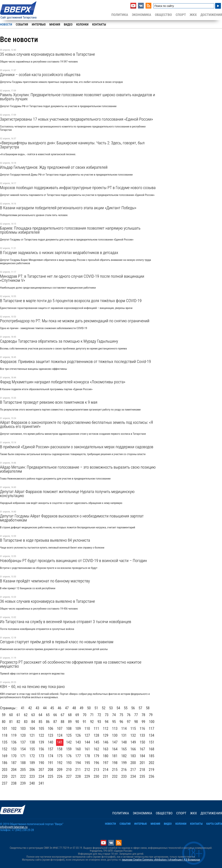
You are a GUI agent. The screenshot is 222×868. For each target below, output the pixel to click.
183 (133, 756)
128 (96, 735)
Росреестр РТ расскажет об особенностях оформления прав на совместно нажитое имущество (71, 664)
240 (32, 783)
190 (41, 763)
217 (133, 770)
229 (87, 776)
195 (87, 763)
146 (106, 742)
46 (60, 708)
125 (69, 735)
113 (115, 729)
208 (51, 770)
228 (78, 776)
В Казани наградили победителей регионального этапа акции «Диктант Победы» (68, 208)
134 (152, 735)
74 (114, 715)
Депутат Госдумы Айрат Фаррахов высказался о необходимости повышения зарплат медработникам (72, 518)
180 (106, 756)
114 (124, 729)
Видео (68, 25)
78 (143, 715)
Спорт (181, 15)
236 (152, 776)
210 (69, 770)
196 (96, 763)
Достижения (211, 15)
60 (11, 715)
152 (5, 749)
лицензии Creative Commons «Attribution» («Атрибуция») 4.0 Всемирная (161, 860)
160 (78, 749)
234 (133, 776)
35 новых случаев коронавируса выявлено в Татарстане (47, 54)
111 (96, 729)
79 (151, 715)
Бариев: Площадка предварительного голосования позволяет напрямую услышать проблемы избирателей (70, 230)
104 (32, 729)
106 (51, 729)
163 (106, 749)
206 (32, 770)
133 (142, 735)
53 (111, 708)
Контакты (99, 25)
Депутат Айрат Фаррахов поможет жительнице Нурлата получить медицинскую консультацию (67, 494)
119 (14, 735)
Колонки (82, 25)
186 (5, 763)
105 (41, 729)
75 (121, 715)
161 (87, 749)
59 (4, 715)
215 (115, 770)
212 (87, 770)
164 (115, 749)
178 (87, 756)
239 (23, 783)
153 (14, 749)
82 (18, 722)
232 (115, 776)
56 (133, 708)
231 (106, 776)
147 (115, 742)
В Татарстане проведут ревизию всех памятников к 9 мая (49, 402)
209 (60, 770)
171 (23, 756)
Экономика (141, 15)
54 (118, 708)
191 (51, 763)
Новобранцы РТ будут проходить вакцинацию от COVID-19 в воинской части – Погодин (73, 561)
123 (51, 735)
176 (69, 756)
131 (124, 735)
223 (32, 776)
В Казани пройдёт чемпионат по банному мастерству (45, 581)
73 (107, 715)
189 (32, 763)
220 (5, 776)
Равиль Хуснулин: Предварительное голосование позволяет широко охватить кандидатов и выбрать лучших (78, 97)
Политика (120, 15)
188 (23, 763)
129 (106, 735)
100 (152, 722)
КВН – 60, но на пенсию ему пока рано (32, 687)
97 (129, 722)
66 (55, 715)
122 (41, 735)
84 (33, 722)
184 (142, 756)
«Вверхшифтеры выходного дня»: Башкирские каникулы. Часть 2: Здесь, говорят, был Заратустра (72, 145)
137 (23, 742)
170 (14, 756)
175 (60, 756)
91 (85, 722)
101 (5, 729)
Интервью (39, 25)
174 (51, 756)
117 (152, 729)
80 (4, 722)
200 (133, 763)
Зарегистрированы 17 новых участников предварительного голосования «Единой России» (76, 119)
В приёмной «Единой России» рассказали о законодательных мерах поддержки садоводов (77, 447)
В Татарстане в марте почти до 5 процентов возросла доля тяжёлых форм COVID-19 (71, 301)
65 (48, 715)
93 (99, 722)
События (22, 25)
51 (96, 708)
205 (23, 770)
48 (74, 708)
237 (5, 783)
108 (69, 729)
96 (121, 722)
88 (63, 722)
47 (67, 708)
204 (14, 770)
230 (96, 776)
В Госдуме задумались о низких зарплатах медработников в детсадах (59, 253)
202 (152, 763)
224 (41, 776)
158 (60, 749)
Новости (6, 25)
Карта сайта (214, 824)
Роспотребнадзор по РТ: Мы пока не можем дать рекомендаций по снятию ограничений (75, 321)
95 (114, 722)
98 (136, 722)
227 (69, 776)
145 (97, 742)
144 (87, 742)
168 (152, 749)
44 (45, 708)
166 (133, 749)
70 (85, 715)
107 (60, 729)
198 (115, 763)
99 (143, 722)
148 (124, 742)
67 (63, 715)
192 (60, 763)
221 (14, 776)
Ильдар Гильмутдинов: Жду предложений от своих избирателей (54, 167)
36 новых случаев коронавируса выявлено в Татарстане (47, 601)
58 (148, 708)
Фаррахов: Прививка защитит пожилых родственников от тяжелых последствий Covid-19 (75, 361)
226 (60, 776)
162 (96, 749)
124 (60, 735)
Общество (163, 15)
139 (41, 742)
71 (92, 715)
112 (106, 729)
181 (115, 756)
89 (70, 722)
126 (78, 735)
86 (48, 722)
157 (51, 749)
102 (14, 729)
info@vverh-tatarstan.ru (14, 827)
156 (41, 749)
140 (51, 742)
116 (142, 729)
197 (106, 763)
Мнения (55, 25)
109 (78, 729)
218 (142, 770)
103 (23, 729)
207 (41, 770)
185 (152, 756)
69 (77, 715)
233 (124, 776)
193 (69, 763)
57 (140, 708)
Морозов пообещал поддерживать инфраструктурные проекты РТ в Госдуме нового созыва (78, 188)
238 (14, 783)
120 (23, 735)
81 (11, 722)
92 (92, 722)
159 (69, 749)
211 (78, 770)
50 (89, 708)
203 (5, 770)
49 (82, 708)
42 (30, 708)
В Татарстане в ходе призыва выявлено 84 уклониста (45, 540)
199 (124, 763)
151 (152, 742)
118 (5, 735)
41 (23, 708)
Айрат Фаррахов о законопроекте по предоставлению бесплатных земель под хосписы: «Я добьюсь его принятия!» (76, 424)
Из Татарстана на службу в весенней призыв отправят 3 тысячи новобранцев (66, 622)
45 (52, 708)
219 (152, 770)
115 (133, 729)
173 (41, 756)
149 (133, 742)
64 (41, 715)
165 (124, 749)
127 (87, 735)
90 (77, 722)
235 (142, 776)
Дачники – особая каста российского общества (40, 75)
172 (32, 756)
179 (96, 756)
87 (55, 722)
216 (124, 770)
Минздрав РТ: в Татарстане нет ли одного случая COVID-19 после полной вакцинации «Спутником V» (72, 278)
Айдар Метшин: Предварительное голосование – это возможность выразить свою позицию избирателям (78, 469)
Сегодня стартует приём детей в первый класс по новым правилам (57, 642)
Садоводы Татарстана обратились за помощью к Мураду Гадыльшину (59, 341)
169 (5, 756)
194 (78, 763)
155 (32, 749)
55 (126, 708)
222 (23, 776)
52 (104, 708)
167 (142, 749)
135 (5, 742)
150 (142, 742)
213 (96, 770)
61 (18, 715)
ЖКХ (193, 15)
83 (26, 722)
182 (124, 756)
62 (26, 715)
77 (136, 715)
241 (41, 783)
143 (78, 742)
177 (78, 756)
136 (14, 742)
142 (69, 742)
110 (87, 729)
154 (23, 749)
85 (41, 722)
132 (133, 735)
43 (38, 708)
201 (142, 763)
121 (32, 735)
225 (51, 776)
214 (106, 770)
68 (70, 715)
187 (14, 763)
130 (115, 735)
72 (99, 715)
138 (32, 742)
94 (107, 722)
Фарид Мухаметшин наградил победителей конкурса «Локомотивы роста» (63, 382)
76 (129, 715)
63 (33, 715)
